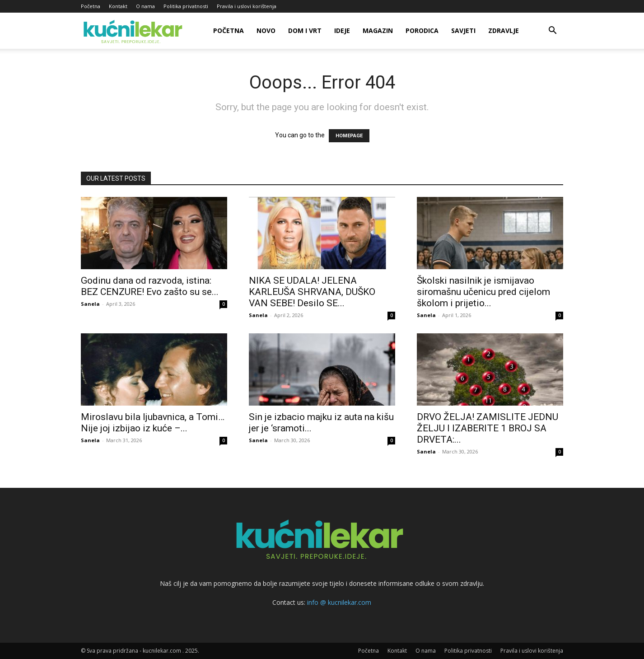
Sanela (90, 304)
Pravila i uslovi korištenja (247, 6)
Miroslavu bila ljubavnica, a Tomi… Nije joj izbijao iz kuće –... (153, 423)
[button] (552, 31)
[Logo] (134, 31)
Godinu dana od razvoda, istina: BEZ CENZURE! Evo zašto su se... (150, 286)
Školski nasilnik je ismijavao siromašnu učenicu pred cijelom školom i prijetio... (483, 292)
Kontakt (118, 6)
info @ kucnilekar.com (339, 602)
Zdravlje (504, 30)
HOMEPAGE (349, 136)
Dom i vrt (305, 30)
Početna (91, 6)
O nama (145, 6)
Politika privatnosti (186, 6)
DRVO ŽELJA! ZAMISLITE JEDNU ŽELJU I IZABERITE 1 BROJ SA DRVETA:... (488, 428)
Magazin (378, 30)
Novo (266, 30)
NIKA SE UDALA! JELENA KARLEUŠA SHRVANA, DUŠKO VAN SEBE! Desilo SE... (312, 292)
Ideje (342, 30)
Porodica (422, 30)
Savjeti (463, 30)
